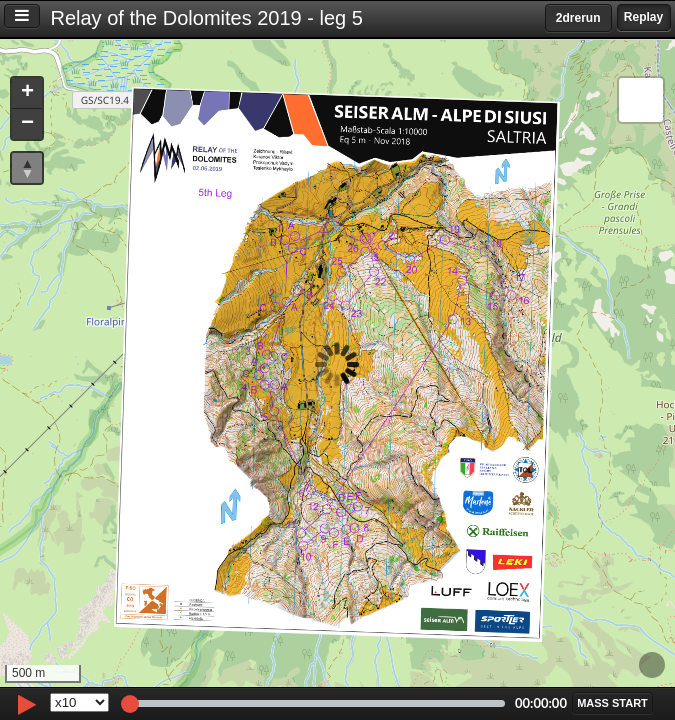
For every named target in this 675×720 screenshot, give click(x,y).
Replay (643, 17)
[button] (27, 93)
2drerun (578, 18)
